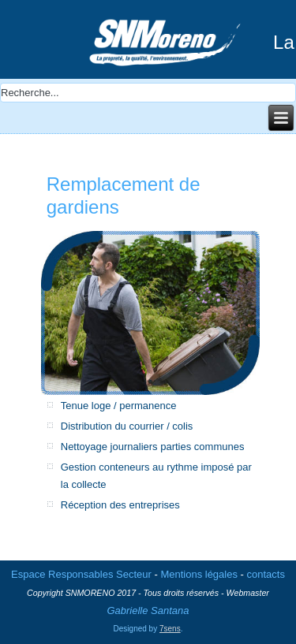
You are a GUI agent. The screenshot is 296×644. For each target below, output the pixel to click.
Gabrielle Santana (148, 610)
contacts (266, 574)
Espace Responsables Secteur (81, 574)
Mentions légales (199, 574)
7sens (170, 629)
